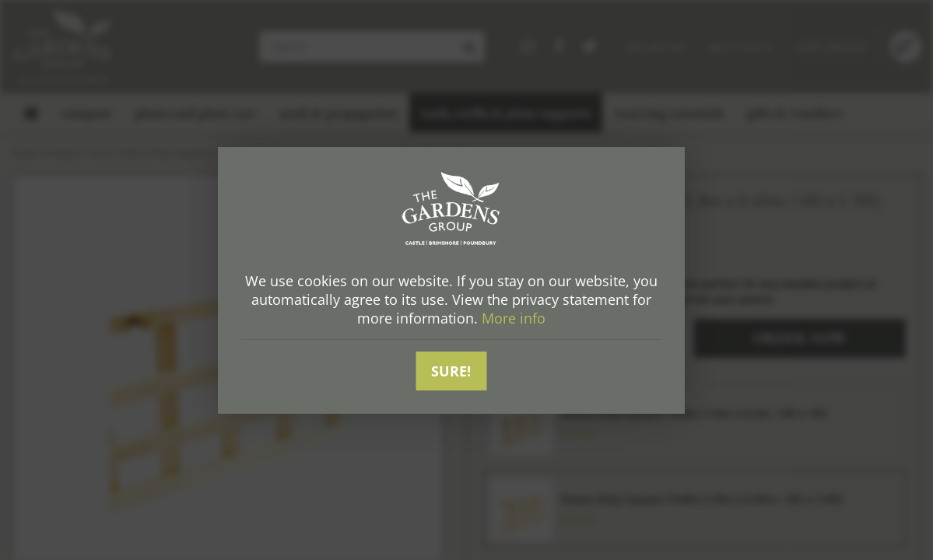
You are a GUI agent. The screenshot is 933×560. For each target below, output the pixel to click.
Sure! (451, 371)
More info (514, 318)
